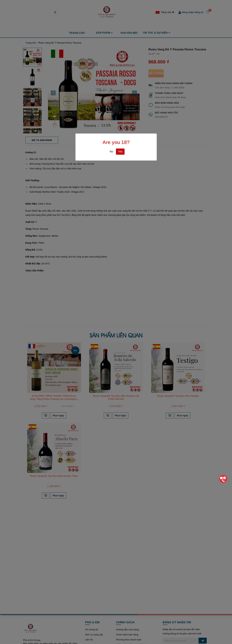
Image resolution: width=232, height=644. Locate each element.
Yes (120, 152)
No (111, 152)
